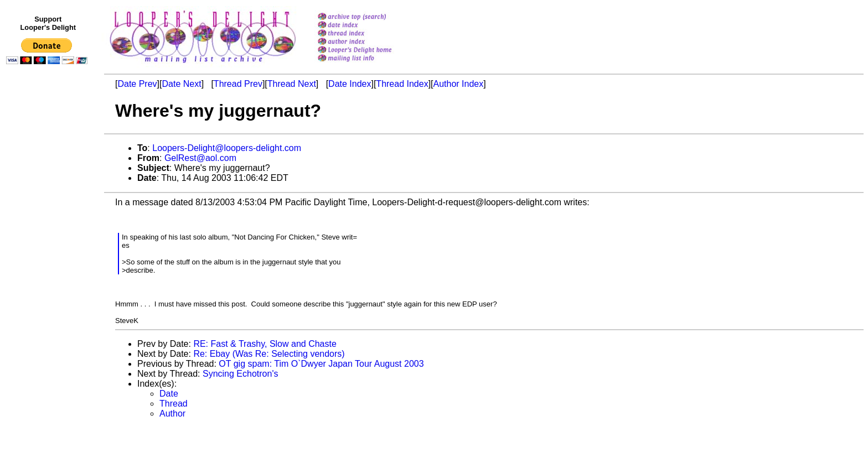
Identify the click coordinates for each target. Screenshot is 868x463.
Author (172, 413)
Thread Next (292, 84)
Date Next (181, 84)
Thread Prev (238, 84)
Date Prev (137, 84)
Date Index (350, 84)
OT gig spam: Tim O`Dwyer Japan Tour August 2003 (321, 364)
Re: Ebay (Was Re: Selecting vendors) (269, 354)
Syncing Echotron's (240, 374)
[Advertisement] (49, 297)
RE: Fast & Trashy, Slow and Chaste (265, 344)
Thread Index (402, 84)
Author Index (459, 84)
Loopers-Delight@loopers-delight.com (227, 148)
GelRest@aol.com (200, 158)
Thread (174, 404)
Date (169, 394)
